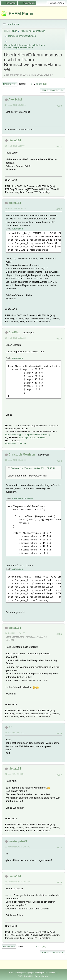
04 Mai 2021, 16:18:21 (15, 733)
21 (37, 84)
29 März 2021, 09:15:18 (15, 460)
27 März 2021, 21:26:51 (15, 105)
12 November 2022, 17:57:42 (18, 847)
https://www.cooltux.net (16, 444)
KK (10, 727)
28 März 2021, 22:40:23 (15, 208)
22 (41, 84)
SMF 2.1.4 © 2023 (26, 976)
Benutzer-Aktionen (52, 90)
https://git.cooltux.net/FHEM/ (33, 438)
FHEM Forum (22, 14)
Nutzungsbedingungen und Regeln (29, 973)
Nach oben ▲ (52, 973)
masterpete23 (18, 841)
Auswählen (17, 229)
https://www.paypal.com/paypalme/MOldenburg (28, 435)
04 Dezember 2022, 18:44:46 (18, 882)
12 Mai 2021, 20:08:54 (15, 774)
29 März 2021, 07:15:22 (15, 338)
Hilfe (11, 973)
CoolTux (14, 332)
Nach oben (9, 947)
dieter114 (15, 140)
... (34, 84)
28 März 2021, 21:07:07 (15, 146)
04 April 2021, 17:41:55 (15, 633)
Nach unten (10, 84)
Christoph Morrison (22, 455)
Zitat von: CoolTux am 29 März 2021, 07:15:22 (33, 468)
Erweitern (29, 499)
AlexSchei (15, 100)
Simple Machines (42, 976)
